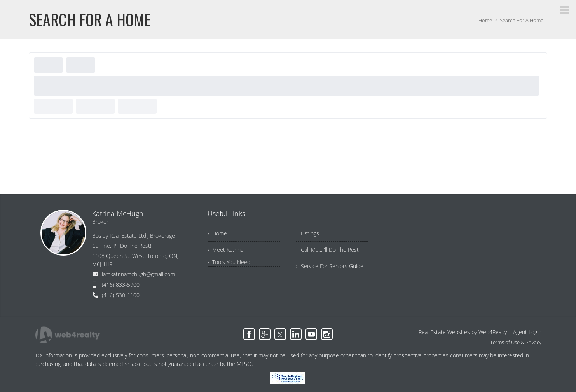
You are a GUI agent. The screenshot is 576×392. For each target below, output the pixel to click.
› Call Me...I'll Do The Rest (327, 250)
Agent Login (527, 332)
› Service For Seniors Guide (330, 266)
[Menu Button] (565, 10)
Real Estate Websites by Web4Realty (463, 332)
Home (485, 20)
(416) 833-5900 (121, 285)
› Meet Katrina (225, 250)
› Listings (308, 233)
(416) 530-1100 (121, 295)
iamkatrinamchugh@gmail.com (138, 274)
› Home (217, 233)
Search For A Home (522, 20)
